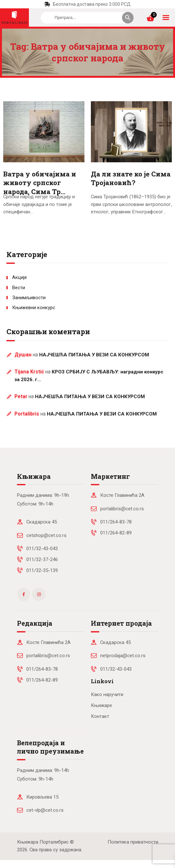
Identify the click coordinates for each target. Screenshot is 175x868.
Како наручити (107, 694)
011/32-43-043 (42, 549)
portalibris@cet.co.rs (122, 509)
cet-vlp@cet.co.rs (45, 810)
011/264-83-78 (116, 522)
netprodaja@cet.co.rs (123, 656)
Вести (19, 288)
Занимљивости (29, 298)
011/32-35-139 (42, 570)
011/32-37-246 (42, 559)
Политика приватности (133, 842)
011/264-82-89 (116, 533)
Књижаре (101, 705)
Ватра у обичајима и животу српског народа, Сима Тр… (40, 183)
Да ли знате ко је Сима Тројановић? (131, 178)
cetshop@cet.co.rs (46, 535)
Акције (20, 277)
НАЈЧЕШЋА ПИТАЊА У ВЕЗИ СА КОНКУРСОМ (94, 355)
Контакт (100, 716)
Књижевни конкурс (34, 308)
